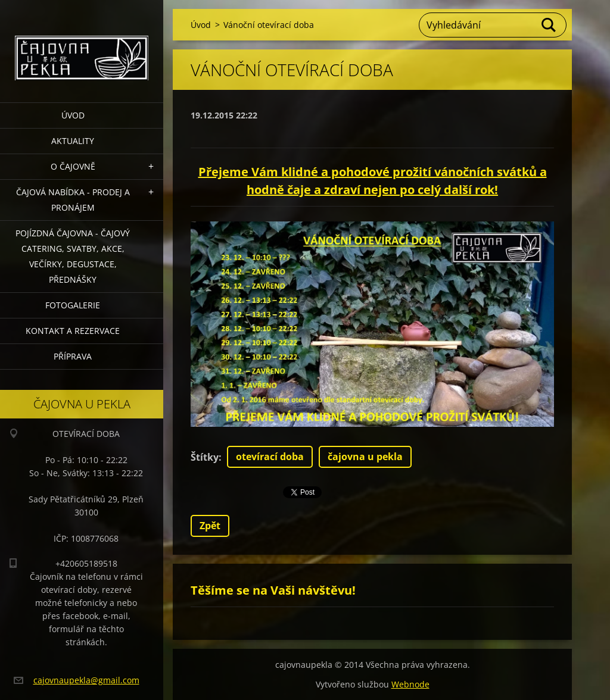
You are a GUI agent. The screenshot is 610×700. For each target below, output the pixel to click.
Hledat (549, 25)
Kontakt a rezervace (73, 331)
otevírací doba (270, 457)
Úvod (73, 115)
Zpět (210, 526)
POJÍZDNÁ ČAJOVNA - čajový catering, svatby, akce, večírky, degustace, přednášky (73, 256)
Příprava (73, 356)
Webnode (410, 684)
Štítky (205, 457)
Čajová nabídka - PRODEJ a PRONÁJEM (73, 200)
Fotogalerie (73, 305)
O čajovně (73, 166)
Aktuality (73, 141)
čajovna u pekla (365, 457)
